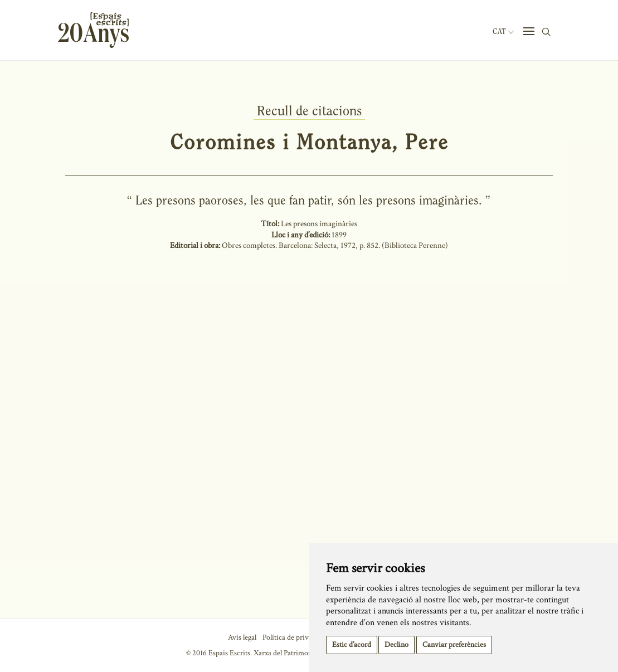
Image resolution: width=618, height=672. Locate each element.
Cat (503, 32)
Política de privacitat (294, 637)
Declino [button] (396, 645)
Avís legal (242, 637)
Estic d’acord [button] (352, 645)
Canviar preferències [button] (454, 645)
